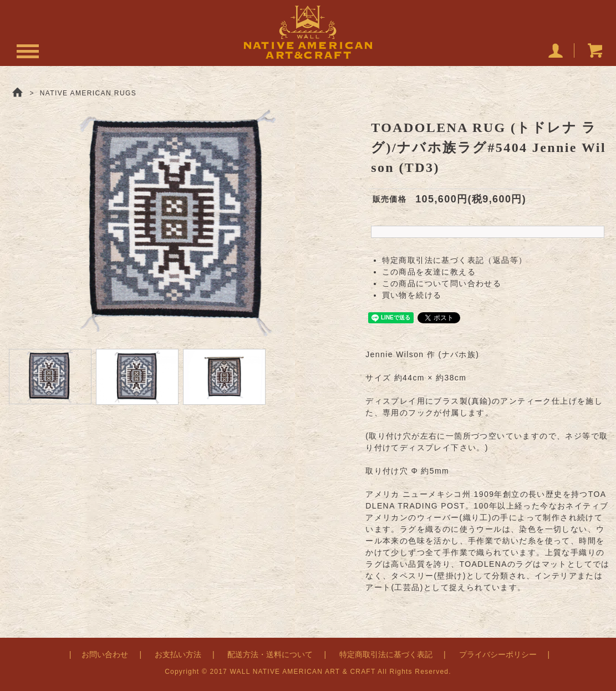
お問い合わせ (105, 654)
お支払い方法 (178, 654)
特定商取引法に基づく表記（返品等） (455, 260)
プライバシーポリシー (498, 654)
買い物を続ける (412, 295)
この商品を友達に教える (429, 272)
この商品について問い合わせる (442, 283)
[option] (180, 222)
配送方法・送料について (270, 654)
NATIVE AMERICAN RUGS (88, 93)
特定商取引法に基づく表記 (386, 654)
